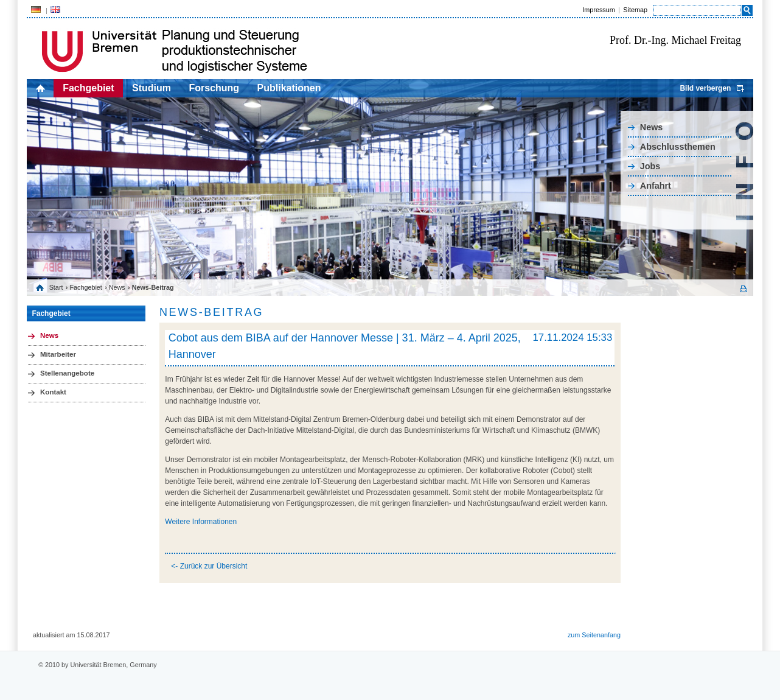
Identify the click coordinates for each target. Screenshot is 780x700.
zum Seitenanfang (594, 635)
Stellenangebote (67, 373)
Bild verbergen (705, 88)
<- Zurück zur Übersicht (209, 566)
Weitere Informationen (201, 522)
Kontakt (53, 392)
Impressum (598, 10)
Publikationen (289, 88)
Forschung (214, 88)
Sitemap (635, 10)
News (652, 127)
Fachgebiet (88, 88)
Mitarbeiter (58, 354)
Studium (151, 88)
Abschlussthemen (678, 147)
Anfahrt (656, 186)
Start (56, 287)
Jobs (650, 166)
